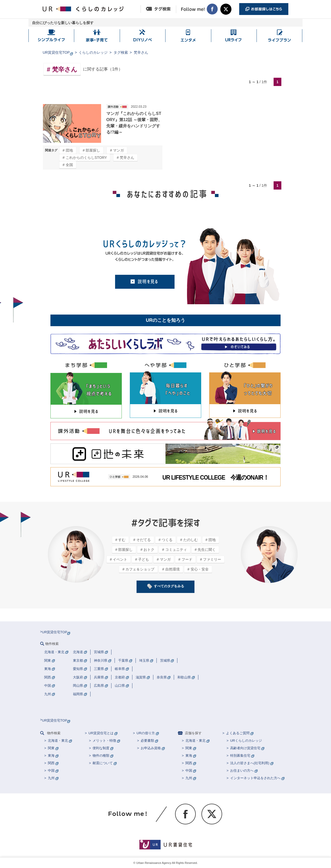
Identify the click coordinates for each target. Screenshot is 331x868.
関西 (51, 763)
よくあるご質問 (238, 733)
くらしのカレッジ (93, 52)
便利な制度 (101, 748)
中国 (51, 771)
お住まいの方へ (242, 771)
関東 (51, 748)
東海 (51, 756)
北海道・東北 (58, 741)
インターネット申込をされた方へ (255, 778)
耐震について (103, 763)
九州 (51, 778)
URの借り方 (146, 733)
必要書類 (147, 741)
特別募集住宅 (240, 756)
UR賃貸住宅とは (101, 733)
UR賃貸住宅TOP (56, 52)
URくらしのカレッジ (246, 741)
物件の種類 (101, 756)
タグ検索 (121, 52)
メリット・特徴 (104, 741)
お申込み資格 (151, 748)
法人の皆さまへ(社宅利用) (250, 763)
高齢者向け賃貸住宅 (245, 748)
